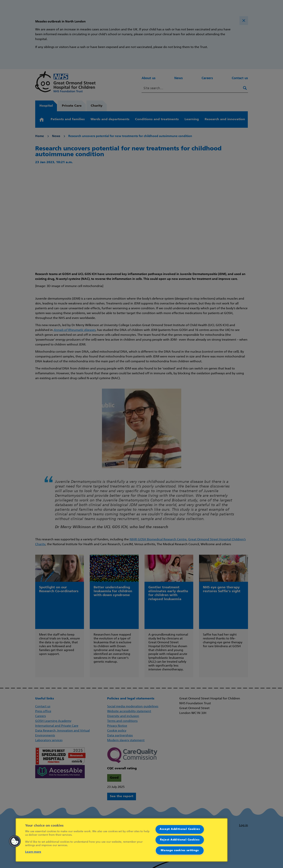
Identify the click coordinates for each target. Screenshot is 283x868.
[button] (15, 841)
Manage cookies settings (180, 850)
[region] (122, 840)
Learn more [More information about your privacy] (33, 852)
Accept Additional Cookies (180, 829)
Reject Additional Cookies (180, 840)
